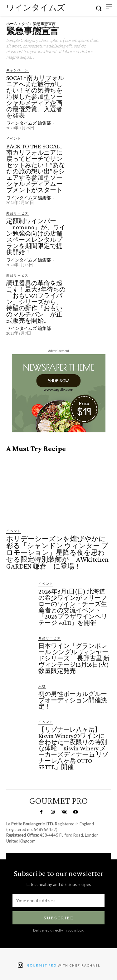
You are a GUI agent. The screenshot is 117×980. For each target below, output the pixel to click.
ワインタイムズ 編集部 (29, 123)
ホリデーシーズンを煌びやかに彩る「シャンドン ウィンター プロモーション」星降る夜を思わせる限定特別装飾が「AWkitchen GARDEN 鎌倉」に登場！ (57, 552)
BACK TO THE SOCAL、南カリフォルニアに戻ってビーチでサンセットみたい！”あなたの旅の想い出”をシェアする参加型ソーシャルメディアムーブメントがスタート (36, 168)
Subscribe (59, 918)
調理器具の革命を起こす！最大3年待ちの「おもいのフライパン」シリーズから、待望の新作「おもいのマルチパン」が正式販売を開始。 (36, 302)
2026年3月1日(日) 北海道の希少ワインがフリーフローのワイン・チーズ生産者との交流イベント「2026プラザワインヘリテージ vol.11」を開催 (73, 607)
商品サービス (17, 213)
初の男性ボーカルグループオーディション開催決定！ (73, 700)
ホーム (12, 24)
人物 (42, 686)
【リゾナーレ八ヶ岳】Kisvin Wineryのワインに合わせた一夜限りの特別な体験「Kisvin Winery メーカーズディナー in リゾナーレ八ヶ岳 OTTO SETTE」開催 (73, 748)
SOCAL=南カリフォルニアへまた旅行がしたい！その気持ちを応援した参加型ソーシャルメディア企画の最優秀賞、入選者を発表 (35, 97)
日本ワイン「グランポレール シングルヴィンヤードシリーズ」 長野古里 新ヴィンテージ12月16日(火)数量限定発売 (74, 658)
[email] (58, 901)
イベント (14, 138)
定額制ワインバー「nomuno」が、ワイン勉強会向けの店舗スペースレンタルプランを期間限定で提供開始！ (36, 236)
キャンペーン (17, 70)
